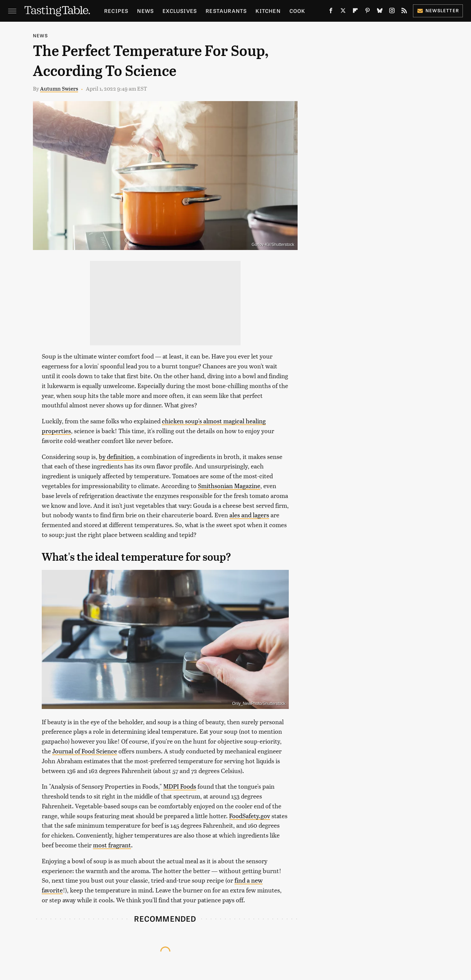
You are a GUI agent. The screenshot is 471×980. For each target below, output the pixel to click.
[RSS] (404, 12)
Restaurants (226, 11)
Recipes (116, 11)
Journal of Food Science (85, 751)
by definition (116, 456)
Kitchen (268, 11)
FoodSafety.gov (250, 816)
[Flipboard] (355, 12)
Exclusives (180, 11)
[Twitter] (343, 12)
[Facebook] (331, 12)
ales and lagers (249, 515)
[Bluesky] (380, 12)
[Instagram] (392, 12)
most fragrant (112, 845)
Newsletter (438, 10)
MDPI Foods (180, 786)
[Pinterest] (368, 12)
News (145, 11)
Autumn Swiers (59, 88)
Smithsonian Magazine (229, 486)
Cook (297, 11)
